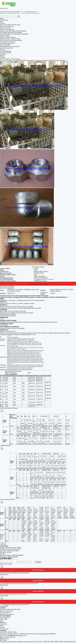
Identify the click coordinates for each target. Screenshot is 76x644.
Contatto (38, 562)
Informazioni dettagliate (7, 286)
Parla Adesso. (4, 20)
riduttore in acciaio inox (7, 614)
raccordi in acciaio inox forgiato (9, 551)
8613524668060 (13, 557)
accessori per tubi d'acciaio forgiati (11, 548)
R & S (2, 621)
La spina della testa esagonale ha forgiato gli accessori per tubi (19, 583)
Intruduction (4, 624)
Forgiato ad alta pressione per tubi (10, 549)
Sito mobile (3, 640)
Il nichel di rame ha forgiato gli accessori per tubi (15, 573)
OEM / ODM (4, 619)
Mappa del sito (4, 639)
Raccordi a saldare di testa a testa (10, 609)
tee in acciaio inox (5, 613)
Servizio (2, 627)
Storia (2, 626)
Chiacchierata (43, 284)
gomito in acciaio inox (7, 611)
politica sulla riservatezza (8, 637)
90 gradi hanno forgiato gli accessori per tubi (13, 594)
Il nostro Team (4, 629)
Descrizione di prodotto (7, 288)
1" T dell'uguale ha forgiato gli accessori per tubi (14, 605)
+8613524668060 (18, 555)
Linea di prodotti (5, 618)
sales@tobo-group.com (19, 635)
